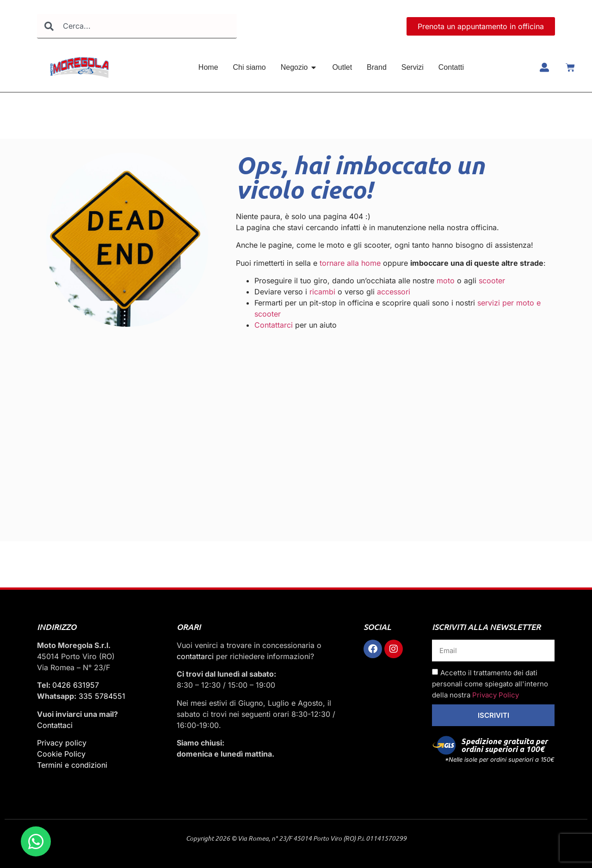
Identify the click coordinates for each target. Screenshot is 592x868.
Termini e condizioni (72, 765)
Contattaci (55, 725)
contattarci (195, 656)
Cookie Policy (61, 754)
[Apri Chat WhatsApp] (36, 841)
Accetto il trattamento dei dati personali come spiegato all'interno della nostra (490, 684)
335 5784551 (102, 696)
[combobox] (137, 26)
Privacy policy (62, 743)
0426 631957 (76, 685)
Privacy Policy (496, 695)
